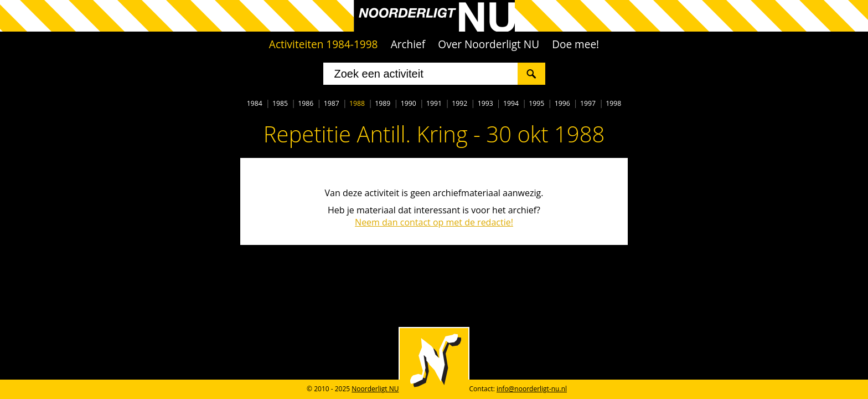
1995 (536, 103)
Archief (408, 44)
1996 (562, 103)
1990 (409, 103)
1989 (383, 103)
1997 (588, 103)
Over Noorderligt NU (489, 44)
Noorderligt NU (375, 389)
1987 (332, 103)
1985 (280, 103)
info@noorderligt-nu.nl (532, 389)
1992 (459, 103)
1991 (434, 103)
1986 (306, 103)
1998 (613, 103)
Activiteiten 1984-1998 (324, 44)
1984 (255, 103)
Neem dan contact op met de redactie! (434, 222)
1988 (357, 103)
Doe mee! (575, 44)
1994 (511, 103)
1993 (485, 103)
